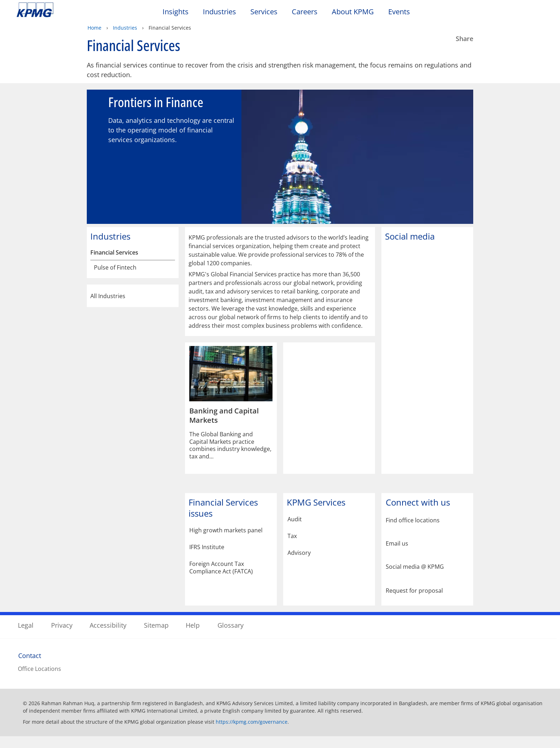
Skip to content (68, 10)
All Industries (133, 307)
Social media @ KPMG (415, 578)
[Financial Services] (170, 264)
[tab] (276, 228)
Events (399, 12)
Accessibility (108, 635)
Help (193, 635)
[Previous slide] (99, 157)
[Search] (521, 13)
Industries (125, 28)
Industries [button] (219, 12)
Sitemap (156, 635)
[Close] (459, 736)
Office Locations (39, 679)
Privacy (62, 635)
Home (94, 28)
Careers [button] (305, 12)
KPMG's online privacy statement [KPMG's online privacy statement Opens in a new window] (209, 710)
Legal (26, 635)
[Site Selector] (537, 13)
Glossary (231, 635)
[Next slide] (461, 157)
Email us (397, 555)
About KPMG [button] (353, 12)
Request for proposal (414, 601)
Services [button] (264, 12)
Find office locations (413, 532)
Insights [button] (176, 12)
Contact (30, 666)
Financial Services (114, 264)
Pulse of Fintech (115, 279)
